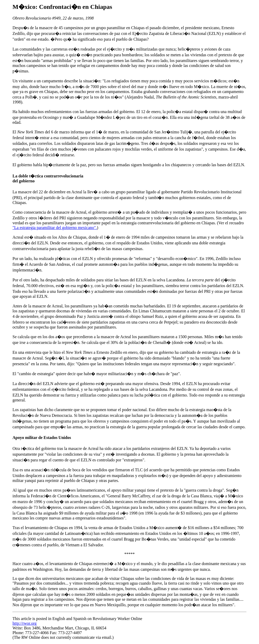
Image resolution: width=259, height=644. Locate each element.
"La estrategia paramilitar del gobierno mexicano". (55, 228)
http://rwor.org (25, 623)
